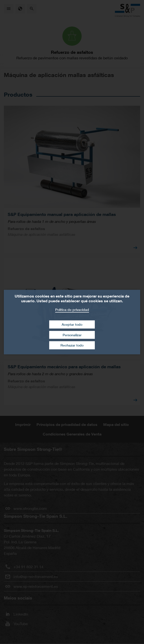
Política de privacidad (72, 309)
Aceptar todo (72, 324)
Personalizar (72, 335)
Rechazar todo (72, 345)
